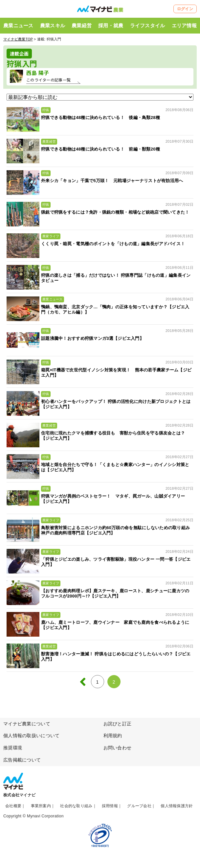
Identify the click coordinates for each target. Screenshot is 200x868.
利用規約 (113, 736)
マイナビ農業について (27, 724)
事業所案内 (41, 806)
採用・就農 (111, 25)
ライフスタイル (148, 25)
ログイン (185, 9)
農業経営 (82, 25)
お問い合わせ (118, 748)
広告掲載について (22, 760)
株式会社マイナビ (19, 795)
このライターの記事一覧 (48, 80)
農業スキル (53, 25)
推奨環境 (13, 748)
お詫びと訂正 (118, 724)
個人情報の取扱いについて (31, 736)
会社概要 (13, 806)
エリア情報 (184, 25)
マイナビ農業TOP (18, 39)
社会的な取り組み (76, 806)
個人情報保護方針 (177, 806)
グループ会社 (139, 806)
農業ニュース (18, 25)
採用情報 (110, 806)
